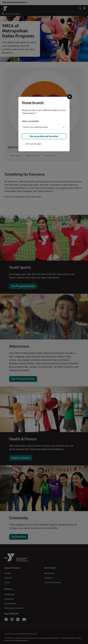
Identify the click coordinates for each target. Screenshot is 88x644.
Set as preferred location (44, 136)
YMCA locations (30, 121)
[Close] (70, 97)
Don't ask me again (32, 144)
